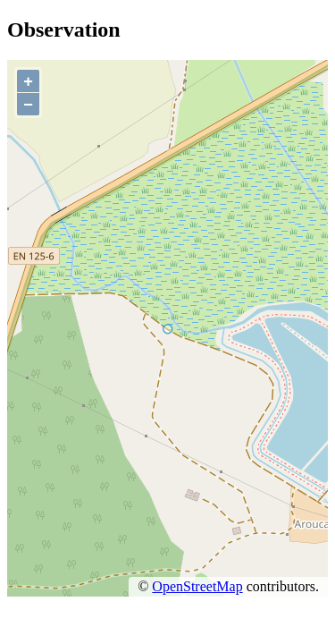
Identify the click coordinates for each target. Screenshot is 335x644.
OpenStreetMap (197, 586)
